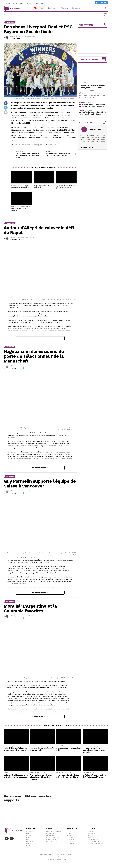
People (90, 838)
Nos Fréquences (93, 840)
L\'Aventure (71, 844)
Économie (28, 844)
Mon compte (101, 3)
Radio (55, 14)
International (30, 842)
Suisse (28, 840)
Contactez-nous (18, 3)
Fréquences (50, 836)
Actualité (36, 14)
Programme (52, 8)
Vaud (27, 838)
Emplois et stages (52, 840)
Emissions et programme (54, 832)
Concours (74, 14)
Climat (28, 834)
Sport (27, 848)
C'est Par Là (71, 838)
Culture (28, 846)
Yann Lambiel (71, 836)
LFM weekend (71, 842)
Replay (65, 8)
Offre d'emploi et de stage (96, 842)
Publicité (8, 3)
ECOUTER (39, 8)
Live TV (76, 8)
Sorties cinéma (93, 834)
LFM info (70, 832)
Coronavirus (30, 832)
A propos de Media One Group (35, 3)
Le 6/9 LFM (70, 834)
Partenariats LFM (52, 842)
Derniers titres (51, 834)
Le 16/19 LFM (71, 840)
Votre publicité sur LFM (95, 844)
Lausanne (29, 836)
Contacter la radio (52, 838)
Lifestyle (64, 14)
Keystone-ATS (17, 38)
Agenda (90, 836)
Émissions (46, 14)
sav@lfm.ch (83, 856)
